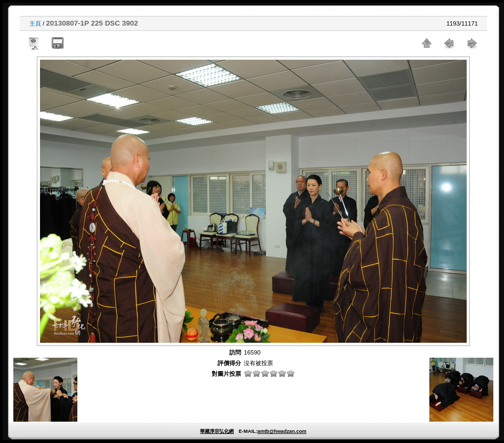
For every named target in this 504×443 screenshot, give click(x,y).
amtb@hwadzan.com (282, 431)
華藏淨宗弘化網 (217, 431)
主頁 (35, 23)
